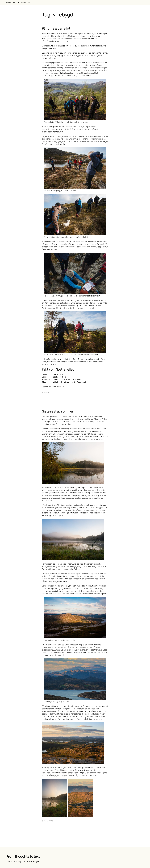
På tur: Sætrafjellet (56, 28)
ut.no (89, 55)
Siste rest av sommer (58, 411)
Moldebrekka (62, 41)
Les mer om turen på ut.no (53, 387)
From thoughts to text (23, 856)
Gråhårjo (50, 41)
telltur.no (52, 58)
